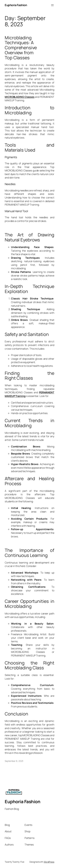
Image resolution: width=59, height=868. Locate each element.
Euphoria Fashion (16, 5)
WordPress (49, 862)
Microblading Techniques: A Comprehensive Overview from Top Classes (21, 48)
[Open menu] (52, 5)
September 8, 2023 (14, 761)
